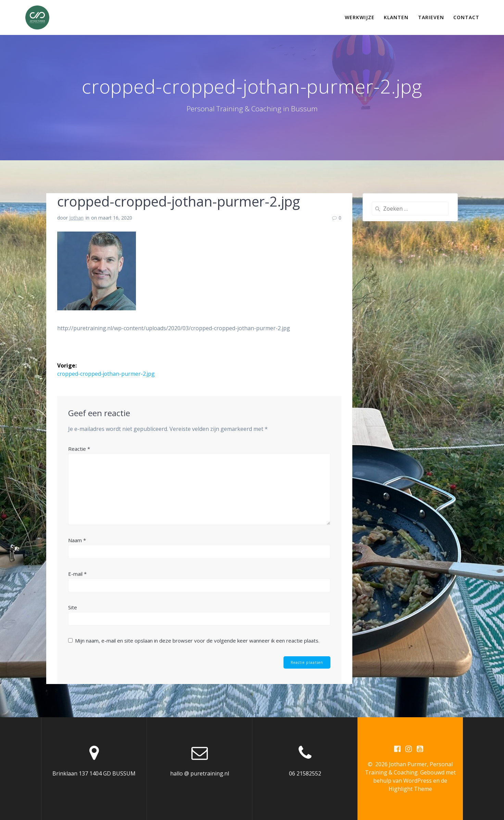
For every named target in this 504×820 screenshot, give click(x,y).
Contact (466, 17)
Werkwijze (360, 17)
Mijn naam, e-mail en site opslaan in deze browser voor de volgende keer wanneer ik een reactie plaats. (197, 641)
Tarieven (431, 17)
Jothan (76, 218)
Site (73, 607)
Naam (77, 540)
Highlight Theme (410, 789)
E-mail (77, 573)
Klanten (396, 17)
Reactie (79, 448)
